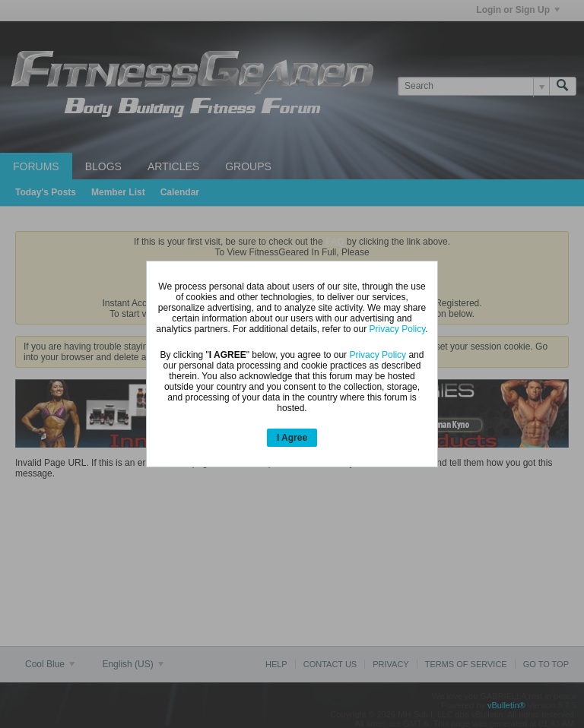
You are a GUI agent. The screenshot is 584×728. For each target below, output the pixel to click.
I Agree (292, 438)
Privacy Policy (398, 329)
